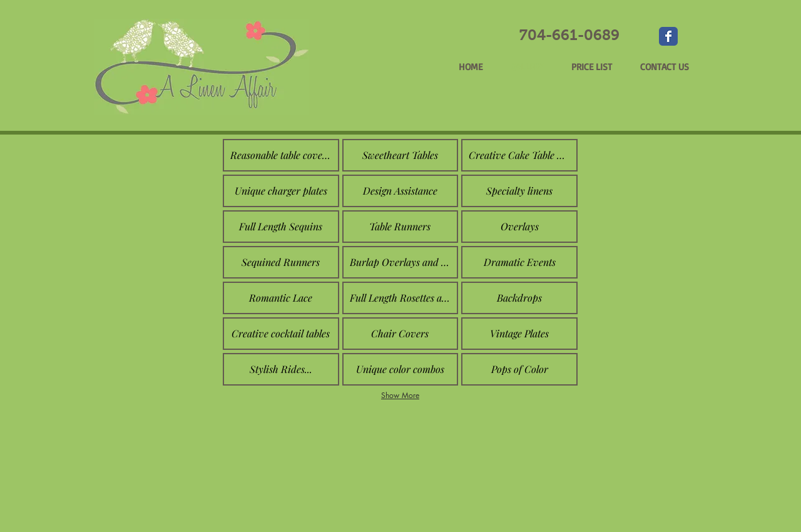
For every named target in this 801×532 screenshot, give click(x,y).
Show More (400, 395)
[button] (281, 155)
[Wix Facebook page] (668, 36)
